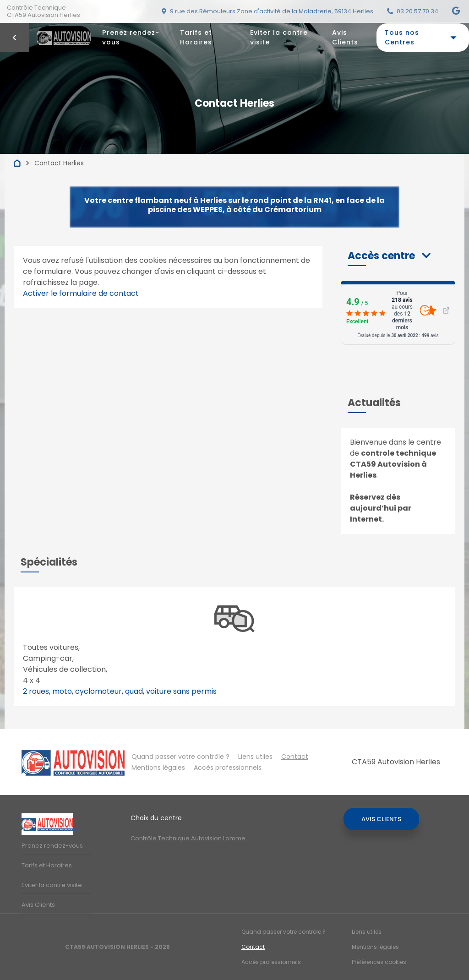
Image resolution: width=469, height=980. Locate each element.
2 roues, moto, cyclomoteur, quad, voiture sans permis (120, 691)
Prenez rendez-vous (131, 37)
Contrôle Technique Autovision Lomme (188, 838)
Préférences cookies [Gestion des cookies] (379, 962)
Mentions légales (158, 768)
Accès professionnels (228, 768)
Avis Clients (345, 37)
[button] (389, 256)
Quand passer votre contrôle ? (180, 757)
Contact (295, 757)
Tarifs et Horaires (196, 37)
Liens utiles (255, 757)
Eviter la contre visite (279, 37)
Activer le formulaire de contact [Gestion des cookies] (81, 293)
